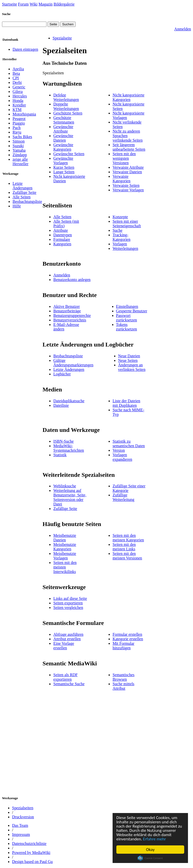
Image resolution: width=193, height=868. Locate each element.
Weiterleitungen (125, 248)
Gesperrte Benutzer (132, 311)
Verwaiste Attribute (128, 167)
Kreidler (19, 105)
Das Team (20, 825)
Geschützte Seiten (68, 113)
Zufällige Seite (25, 192)
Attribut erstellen (67, 639)
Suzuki (18, 146)
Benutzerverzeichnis (70, 320)
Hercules (20, 96)
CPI (16, 78)
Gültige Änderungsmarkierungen (73, 363)
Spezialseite (62, 38)
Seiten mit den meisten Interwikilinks (65, 567)
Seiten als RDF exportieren (65, 677)
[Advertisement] (116, 746)
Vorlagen (120, 244)
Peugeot (19, 119)
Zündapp (20, 155)
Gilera (18, 92)
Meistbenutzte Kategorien (65, 547)
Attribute (61, 230)
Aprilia (18, 69)
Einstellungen (127, 306)
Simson (19, 141)
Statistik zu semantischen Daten (129, 444)
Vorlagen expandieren (122, 457)
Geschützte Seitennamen (64, 120)
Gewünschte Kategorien (63, 147)
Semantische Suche (69, 684)
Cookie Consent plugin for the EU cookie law (150, 858)
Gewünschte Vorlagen (63, 161)
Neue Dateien (129, 356)
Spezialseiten (23, 808)
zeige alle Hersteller (20, 162)
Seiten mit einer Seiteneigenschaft (127, 224)
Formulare (62, 239)
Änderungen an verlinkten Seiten (132, 367)
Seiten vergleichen (68, 607)
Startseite (10, 4)
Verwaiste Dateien (127, 172)
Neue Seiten (128, 360)
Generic (19, 87)
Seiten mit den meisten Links (124, 547)
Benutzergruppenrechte (72, 315)
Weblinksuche (65, 486)
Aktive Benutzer (66, 306)
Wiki (34, 4)
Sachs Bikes (22, 137)
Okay (150, 850)
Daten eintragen (25, 49)
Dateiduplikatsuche (69, 401)
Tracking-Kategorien (122, 237)
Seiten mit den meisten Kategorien (128, 538)
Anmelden (183, 29)
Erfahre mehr (154, 839)
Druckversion (23, 817)
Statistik (60, 455)
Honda (18, 101)
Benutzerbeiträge (67, 311)
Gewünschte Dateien (63, 138)
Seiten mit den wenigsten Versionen (124, 158)
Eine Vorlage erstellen (64, 646)
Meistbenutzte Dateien (65, 538)
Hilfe (17, 206)
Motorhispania (24, 114)
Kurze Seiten (64, 167)
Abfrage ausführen (68, 634)
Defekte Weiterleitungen (66, 97)
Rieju (17, 132)
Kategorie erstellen (128, 639)
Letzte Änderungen (22, 186)
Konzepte (120, 217)
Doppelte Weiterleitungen (66, 106)
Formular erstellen (127, 634)
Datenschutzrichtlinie (29, 844)
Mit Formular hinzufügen (124, 646)
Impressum (21, 834)
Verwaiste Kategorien (122, 179)
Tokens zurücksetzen (127, 327)
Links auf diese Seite (70, 598)
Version (119, 450)
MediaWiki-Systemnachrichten (69, 448)
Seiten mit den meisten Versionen (127, 556)
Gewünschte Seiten (69, 154)
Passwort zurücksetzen (127, 318)
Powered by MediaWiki (31, 853)
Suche (6, 14)
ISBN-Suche (63, 441)
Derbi (17, 82)
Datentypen (63, 235)
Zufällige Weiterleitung (124, 497)
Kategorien (62, 244)
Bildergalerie (64, 4)
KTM (17, 110)
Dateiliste (61, 405)
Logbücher (62, 374)
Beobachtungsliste (27, 201)
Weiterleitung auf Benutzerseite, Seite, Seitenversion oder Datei (70, 497)
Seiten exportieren (68, 603)
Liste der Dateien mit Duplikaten (126, 403)
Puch (17, 128)
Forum (23, 4)
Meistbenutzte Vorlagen (65, 556)
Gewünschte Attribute (63, 129)
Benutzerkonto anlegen (72, 280)
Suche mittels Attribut (124, 686)
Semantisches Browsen (124, 677)
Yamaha (19, 150)
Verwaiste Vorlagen (128, 190)
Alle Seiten (22, 197)
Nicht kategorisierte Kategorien (129, 97)
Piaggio (19, 123)
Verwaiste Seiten (126, 185)
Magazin (45, 4)
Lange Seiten (64, 172)
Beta (16, 73)
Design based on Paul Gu (32, 862)
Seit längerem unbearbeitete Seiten (129, 147)
